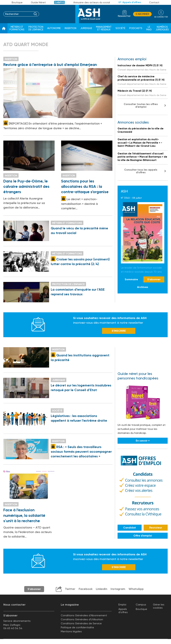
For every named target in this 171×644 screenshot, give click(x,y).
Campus (60, 2)
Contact (154, 3)
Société (120, 28)
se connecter (161, 17)
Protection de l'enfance (36, 28)
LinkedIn (102, 589)
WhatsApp (136, 589)
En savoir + (143, 441)
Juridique (86, 28)
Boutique (17, 3)
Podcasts (136, 28)
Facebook (86, 589)
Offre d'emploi (143, 536)
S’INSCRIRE (119, 331)
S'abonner (142, 14)
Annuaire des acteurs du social (92, 3)
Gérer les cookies (159, 606)
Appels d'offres (132, 2)
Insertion (70, 28)
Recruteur (156, 528)
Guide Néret (38, 3)
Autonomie (54, 28)
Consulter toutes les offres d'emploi (141, 105)
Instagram (118, 589)
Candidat (130, 528)
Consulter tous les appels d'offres (141, 171)
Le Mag (149, 28)
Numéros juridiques (162, 28)
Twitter (70, 589)
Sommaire (131, 279)
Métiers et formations (17, 28)
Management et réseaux (104, 28)
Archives (143, 287)
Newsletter (124, 16)
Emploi (122, 605)
